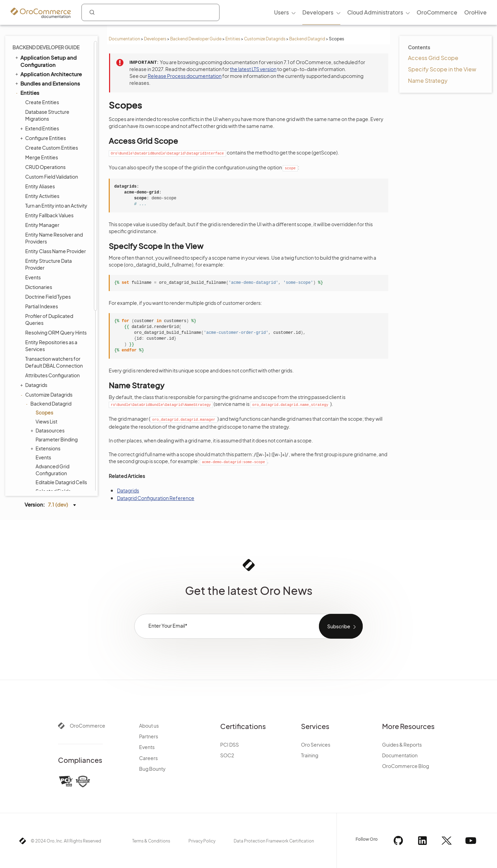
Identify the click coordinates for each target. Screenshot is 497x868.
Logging (31, 410)
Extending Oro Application (51, 438)
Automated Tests (39, 457)
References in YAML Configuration (58, 220)
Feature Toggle (39, 401)
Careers (148, 758)
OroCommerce (87, 726)
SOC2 (227, 755)
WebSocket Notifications (49, 382)
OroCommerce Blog (406, 766)
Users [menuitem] (281, 12)
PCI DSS (230, 745)
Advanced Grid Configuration (52, 170)
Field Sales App (37, 485)
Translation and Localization (36, 313)
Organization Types (45, 475)
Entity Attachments (47, 252)
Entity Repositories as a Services (51, 46)
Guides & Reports (402, 745)
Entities (233, 39)
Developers (155, 39)
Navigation (34, 345)
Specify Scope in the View (442, 69)
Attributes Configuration (52, 76)
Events (43, 158)
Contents (419, 47)
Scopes (44, 113)
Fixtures (34, 271)
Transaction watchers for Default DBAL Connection (54, 63)
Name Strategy (428, 81)
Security (28, 300)
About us (149, 726)
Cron (27, 373)
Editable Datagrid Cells (61, 183)
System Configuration (48, 420)
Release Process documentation (185, 76)
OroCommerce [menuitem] (437, 12)
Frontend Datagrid (49, 232)
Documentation (124, 39)
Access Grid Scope (433, 58)
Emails (29, 354)
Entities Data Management (51, 291)
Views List (46, 122)
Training (310, 755)
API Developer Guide (43, 466)
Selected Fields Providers (53, 195)
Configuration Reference (48, 429)
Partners (149, 736)
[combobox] (150, 12)
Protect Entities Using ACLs (56, 242)
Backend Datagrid (307, 39)
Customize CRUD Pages (52, 261)
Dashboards (36, 336)
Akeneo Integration (44, 447)
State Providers (53, 208)
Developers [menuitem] (318, 12)
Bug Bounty (152, 769)
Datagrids (35, 86)
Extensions (46, 149)
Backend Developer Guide (196, 39)
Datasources (48, 131)
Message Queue (38, 363)
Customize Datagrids (265, 39)
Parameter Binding (57, 140)
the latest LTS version (253, 69)
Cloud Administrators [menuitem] (375, 12)
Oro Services (316, 745)
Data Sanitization (44, 281)
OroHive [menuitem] (475, 12)
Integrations (33, 326)
